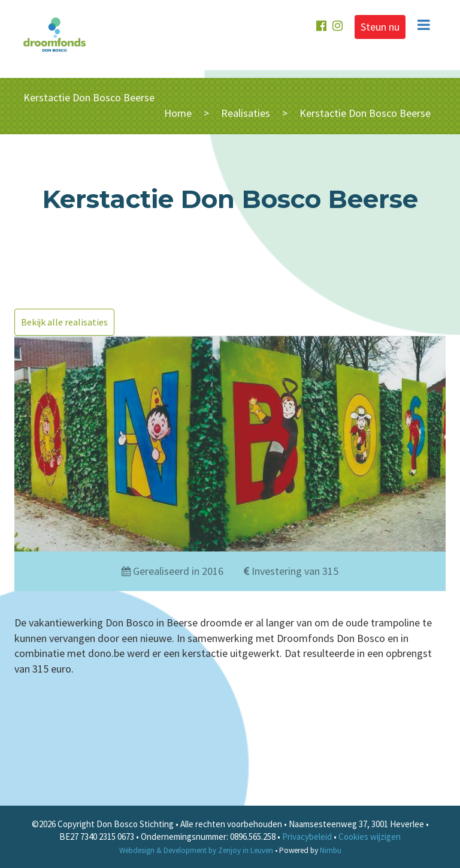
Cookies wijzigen (370, 837)
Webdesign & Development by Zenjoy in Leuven (196, 850)
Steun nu (380, 27)
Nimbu (331, 850)
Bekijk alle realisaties (64, 322)
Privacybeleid (307, 837)
